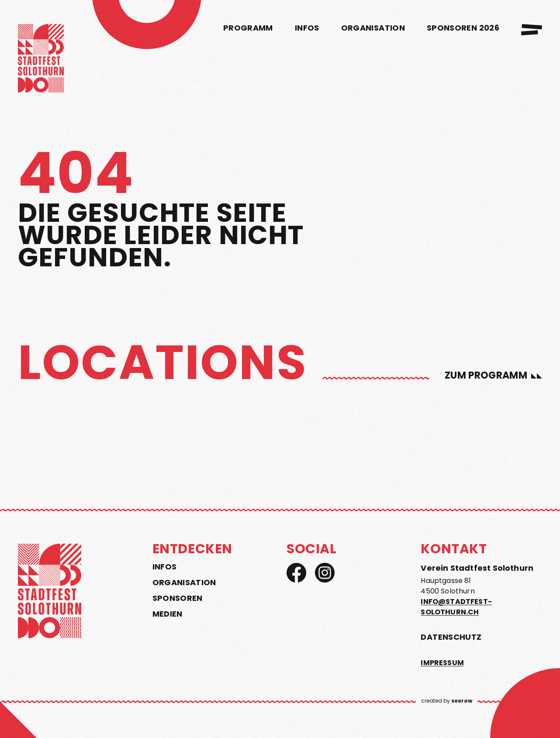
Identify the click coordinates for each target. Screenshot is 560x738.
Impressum (442, 663)
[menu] (532, 30)
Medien (168, 614)
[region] (280, 413)
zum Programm (486, 376)
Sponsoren (178, 598)
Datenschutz (451, 637)
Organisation (184, 583)
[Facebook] (296, 573)
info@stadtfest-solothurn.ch (456, 607)
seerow (462, 701)
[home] (41, 60)
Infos (165, 567)
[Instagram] (325, 573)
